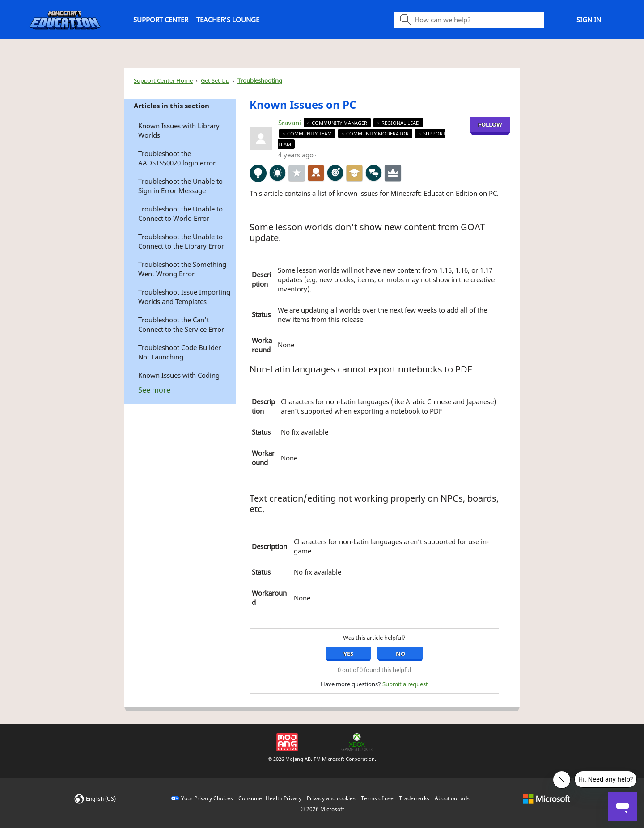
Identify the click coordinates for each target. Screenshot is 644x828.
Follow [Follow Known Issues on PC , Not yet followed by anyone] (490, 124)
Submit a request (405, 684)
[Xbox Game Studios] (357, 741)
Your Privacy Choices (207, 798)
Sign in (589, 20)
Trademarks (414, 798)
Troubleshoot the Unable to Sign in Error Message (180, 186)
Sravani (290, 123)
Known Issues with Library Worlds (179, 130)
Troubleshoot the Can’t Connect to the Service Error (181, 324)
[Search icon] (469, 20)
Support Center (161, 20)
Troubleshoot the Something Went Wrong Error (182, 269)
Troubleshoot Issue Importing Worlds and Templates (184, 297)
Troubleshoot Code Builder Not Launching (180, 352)
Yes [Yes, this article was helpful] (348, 654)
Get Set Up (215, 80)
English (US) (101, 799)
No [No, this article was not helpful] (400, 654)
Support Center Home (163, 80)
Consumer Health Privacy (270, 798)
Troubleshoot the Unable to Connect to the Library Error (181, 241)
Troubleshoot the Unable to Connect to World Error (180, 213)
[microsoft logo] (547, 798)
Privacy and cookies (331, 798)
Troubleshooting (260, 80)
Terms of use (377, 798)
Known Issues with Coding (179, 375)
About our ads (452, 798)
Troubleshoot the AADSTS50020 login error (177, 158)
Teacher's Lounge (228, 20)
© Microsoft (322, 809)
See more (154, 390)
